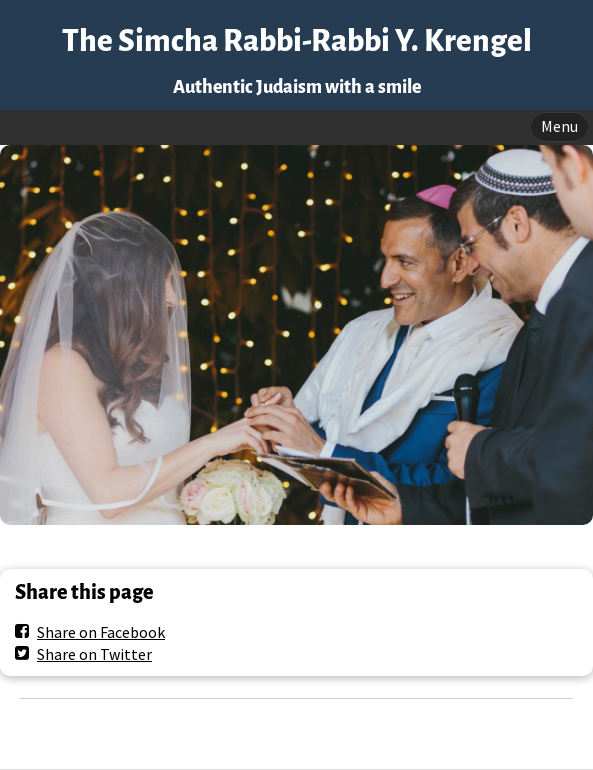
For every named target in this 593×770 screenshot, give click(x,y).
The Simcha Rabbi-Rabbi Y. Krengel (297, 41)
